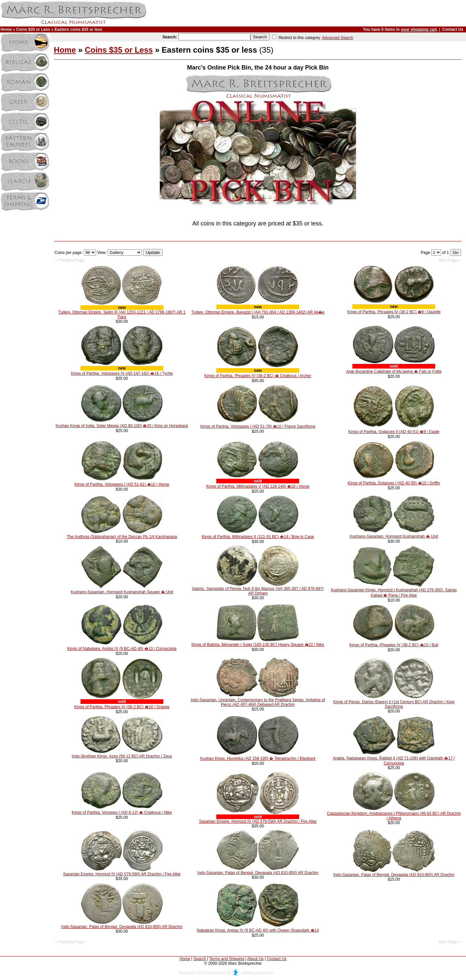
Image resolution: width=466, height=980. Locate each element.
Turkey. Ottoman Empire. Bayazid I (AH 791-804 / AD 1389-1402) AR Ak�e (258, 312)
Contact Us (453, 29)
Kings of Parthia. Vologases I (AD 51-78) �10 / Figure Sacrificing (258, 426)
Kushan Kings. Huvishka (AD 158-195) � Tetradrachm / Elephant (258, 759)
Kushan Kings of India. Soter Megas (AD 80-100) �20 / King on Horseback (122, 426)
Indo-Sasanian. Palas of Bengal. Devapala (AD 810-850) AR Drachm (258, 873)
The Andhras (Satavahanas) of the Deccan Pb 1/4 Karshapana (122, 537)
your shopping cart (419, 29)
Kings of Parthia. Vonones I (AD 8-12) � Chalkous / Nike (122, 812)
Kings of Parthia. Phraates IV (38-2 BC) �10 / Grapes (122, 707)
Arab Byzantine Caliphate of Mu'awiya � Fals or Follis (394, 371)
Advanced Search (338, 38)
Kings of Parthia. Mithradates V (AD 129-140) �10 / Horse (258, 486)
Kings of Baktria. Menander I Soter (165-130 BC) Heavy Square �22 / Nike (258, 645)
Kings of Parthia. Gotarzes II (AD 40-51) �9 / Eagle (394, 432)
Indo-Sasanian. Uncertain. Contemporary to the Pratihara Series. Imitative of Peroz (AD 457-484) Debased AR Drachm (258, 702)
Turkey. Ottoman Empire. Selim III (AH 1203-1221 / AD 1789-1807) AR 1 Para (122, 315)
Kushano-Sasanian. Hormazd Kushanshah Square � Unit (122, 592)
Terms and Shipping (227, 959)
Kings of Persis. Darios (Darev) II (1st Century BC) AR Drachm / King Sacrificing (394, 704)
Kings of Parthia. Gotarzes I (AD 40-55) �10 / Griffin (394, 483)
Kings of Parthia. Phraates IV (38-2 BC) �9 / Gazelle (394, 312)
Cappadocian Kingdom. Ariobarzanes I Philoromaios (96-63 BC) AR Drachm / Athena (394, 816)
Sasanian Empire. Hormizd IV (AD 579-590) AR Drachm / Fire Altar (258, 821)
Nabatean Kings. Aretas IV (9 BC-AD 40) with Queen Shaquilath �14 (258, 930)
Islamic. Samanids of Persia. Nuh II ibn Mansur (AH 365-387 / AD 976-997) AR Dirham (258, 591)
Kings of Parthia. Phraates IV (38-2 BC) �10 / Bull (394, 645)
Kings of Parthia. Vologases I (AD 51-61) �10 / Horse (122, 484)
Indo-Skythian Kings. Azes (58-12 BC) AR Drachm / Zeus (122, 756)
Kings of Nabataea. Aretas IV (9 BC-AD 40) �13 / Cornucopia (122, 649)
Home (6, 29)
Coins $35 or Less (33, 29)
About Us (256, 959)
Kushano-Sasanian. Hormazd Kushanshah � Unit (394, 536)
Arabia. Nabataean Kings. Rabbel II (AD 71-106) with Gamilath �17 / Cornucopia (394, 761)
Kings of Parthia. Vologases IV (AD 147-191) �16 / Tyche (122, 373)
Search (200, 959)
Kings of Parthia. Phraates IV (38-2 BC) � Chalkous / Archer (258, 376)
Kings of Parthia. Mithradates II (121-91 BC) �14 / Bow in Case (258, 537)
